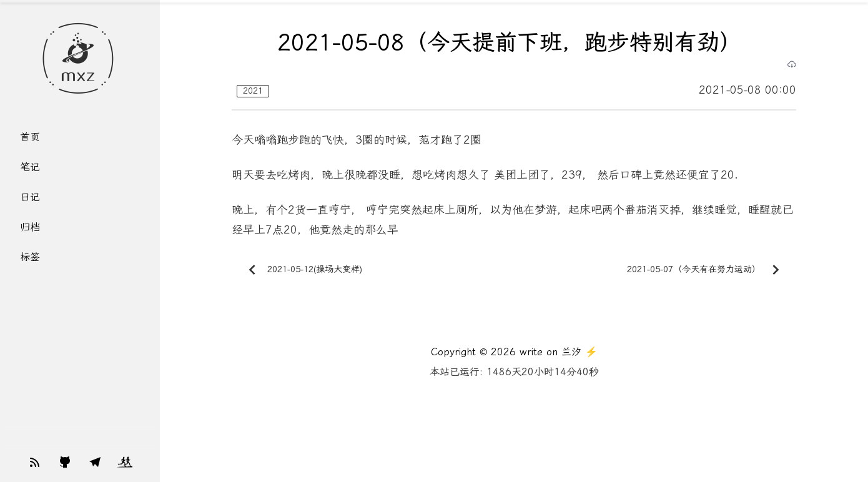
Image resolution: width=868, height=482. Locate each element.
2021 (253, 91)
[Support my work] (35, 462)
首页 (30, 137)
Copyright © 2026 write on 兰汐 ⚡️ (514, 352)
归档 (30, 227)
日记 (30, 197)
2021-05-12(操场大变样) (302, 270)
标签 (30, 257)
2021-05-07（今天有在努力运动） (706, 270)
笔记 (30, 167)
